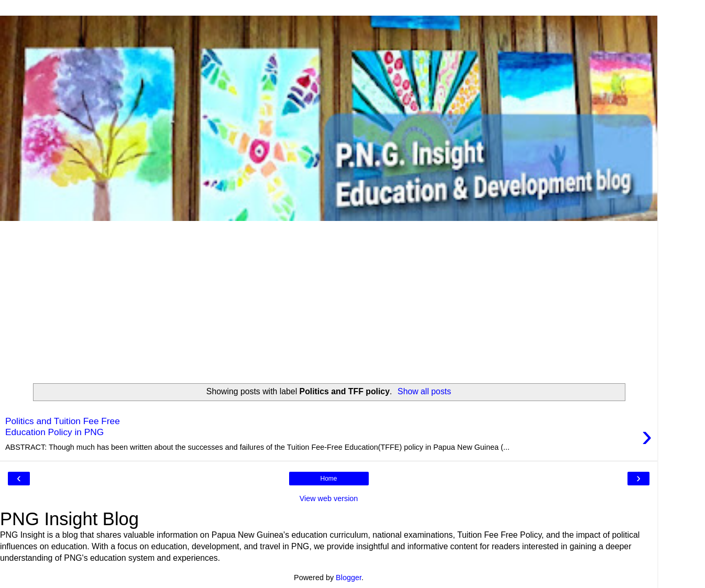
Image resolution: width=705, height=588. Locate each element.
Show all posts (424, 391)
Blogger (349, 578)
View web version (329, 498)
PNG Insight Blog (69, 519)
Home (328, 479)
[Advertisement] (329, 299)
